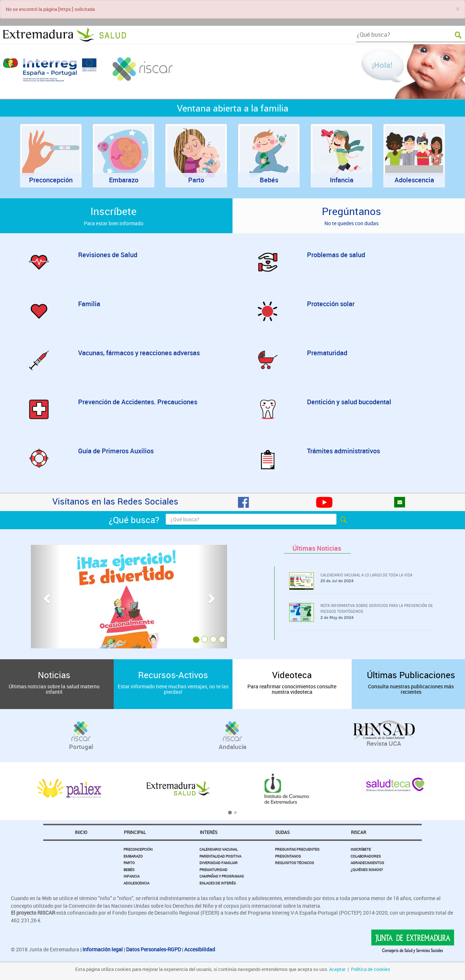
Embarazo (133, 856)
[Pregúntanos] (400, 502)
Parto (129, 863)
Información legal (103, 949)
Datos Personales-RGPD (153, 949)
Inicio (81, 832)
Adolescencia (136, 883)
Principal (135, 832)
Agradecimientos (367, 863)
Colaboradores (366, 856)
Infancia (132, 876)
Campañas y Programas (222, 876)
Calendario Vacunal (219, 849)
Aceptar (337, 969)
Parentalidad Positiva (220, 856)
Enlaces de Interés (218, 883)
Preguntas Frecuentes (297, 849)
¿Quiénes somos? (367, 870)
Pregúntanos (288, 856)
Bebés (129, 870)
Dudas (282, 832)
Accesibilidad (200, 949)
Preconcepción (138, 849)
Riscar (359, 832)
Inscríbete (361, 849)
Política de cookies (371, 969)
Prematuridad (213, 870)
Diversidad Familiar (219, 863)
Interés (209, 832)
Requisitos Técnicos (294, 863)
